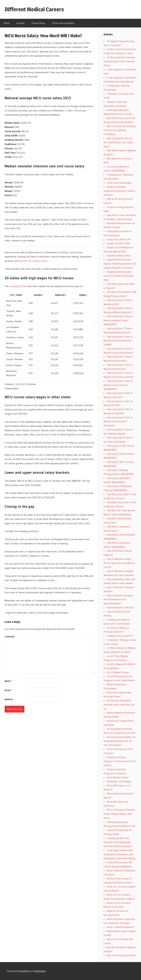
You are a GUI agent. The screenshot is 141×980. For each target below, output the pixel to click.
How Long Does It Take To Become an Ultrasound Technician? (118, 421)
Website (9, 699)
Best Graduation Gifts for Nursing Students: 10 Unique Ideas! (118, 142)
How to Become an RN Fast (120, 607)
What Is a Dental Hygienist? (121, 927)
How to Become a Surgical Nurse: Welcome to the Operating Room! (118, 599)
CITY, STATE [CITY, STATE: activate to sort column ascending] (16, 295)
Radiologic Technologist (119, 781)
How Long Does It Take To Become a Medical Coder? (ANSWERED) (118, 320)
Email (8, 690)
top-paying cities (18, 286)
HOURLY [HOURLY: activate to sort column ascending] (38, 295)
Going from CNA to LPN (119, 239)
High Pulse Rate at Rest (119, 256)
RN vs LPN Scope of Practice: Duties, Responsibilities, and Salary (119, 814)
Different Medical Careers (34, 9)
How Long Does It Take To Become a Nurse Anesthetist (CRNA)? (118, 341)
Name (8, 681)
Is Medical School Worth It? (120, 636)
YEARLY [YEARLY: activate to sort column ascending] (83, 295)
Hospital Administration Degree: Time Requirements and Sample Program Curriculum (120, 264)
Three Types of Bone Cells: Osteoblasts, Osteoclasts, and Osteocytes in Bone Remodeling (119, 854)
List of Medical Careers (118, 672)
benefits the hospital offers (33, 261)
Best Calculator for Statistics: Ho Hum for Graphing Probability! (120, 130)
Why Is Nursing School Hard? (121, 955)
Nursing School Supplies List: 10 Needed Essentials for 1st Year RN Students (120, 741)
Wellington (40, 971)
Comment (10, 636)
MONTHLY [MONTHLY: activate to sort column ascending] (60, 295)
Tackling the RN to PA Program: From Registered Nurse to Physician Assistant (118, 842)
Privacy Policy (38, 23)
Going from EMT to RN (118, 243)
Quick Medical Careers (118, 777)
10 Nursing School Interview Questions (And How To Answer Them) (119, 61)
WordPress (25, 971)
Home (7, 23)
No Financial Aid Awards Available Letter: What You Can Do (119, 705)
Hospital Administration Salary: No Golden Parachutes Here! (119, 276)
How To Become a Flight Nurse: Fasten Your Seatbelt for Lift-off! (119, 563)
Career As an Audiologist (119, 183)
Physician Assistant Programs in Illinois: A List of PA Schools (120, 761)
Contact (21, 23)
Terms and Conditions (63, 23)
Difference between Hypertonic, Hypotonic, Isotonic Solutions (119, 191)
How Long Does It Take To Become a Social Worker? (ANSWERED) (118, 385)
